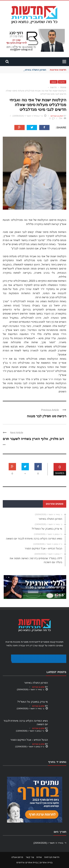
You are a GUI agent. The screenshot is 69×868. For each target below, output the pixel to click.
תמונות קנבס (57, 642)
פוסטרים (45, 642)
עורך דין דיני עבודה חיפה (25, 645)
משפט (54, 82)
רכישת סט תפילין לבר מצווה (47, 416)
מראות (9, 642)
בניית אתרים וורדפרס (27, 862)
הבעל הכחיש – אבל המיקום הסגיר (29, 740)
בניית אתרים (46, 862)
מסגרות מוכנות (21, 642)
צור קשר (30, 857)
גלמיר (9, 645)
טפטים (60, 645)
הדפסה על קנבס (47, 645)
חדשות (62, 82)
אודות (39, 857)
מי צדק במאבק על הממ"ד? (33, 702)
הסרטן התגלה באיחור (35, 70)
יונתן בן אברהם (57, 116)
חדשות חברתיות (52, 857)
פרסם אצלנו (17, 857)
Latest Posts (56, 672)
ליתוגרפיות (35, 642)
